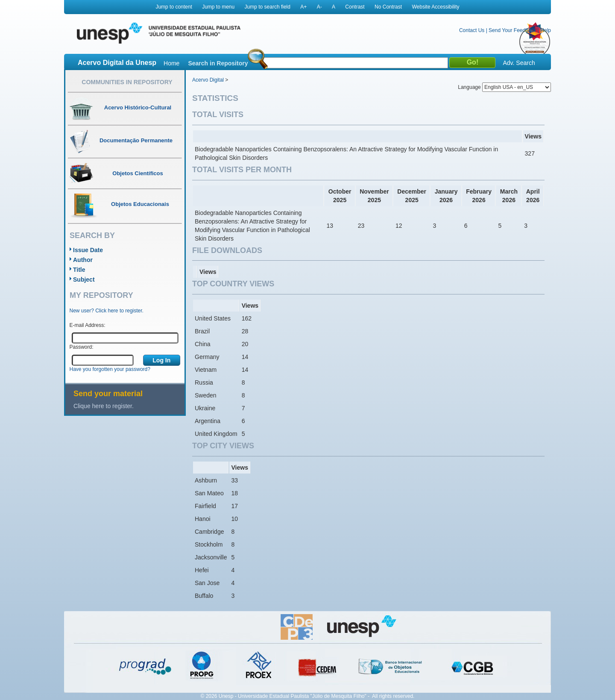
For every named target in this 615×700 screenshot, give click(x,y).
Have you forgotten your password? (110, 369)
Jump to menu (218, 7)
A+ (303, 7)
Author (83, 260)
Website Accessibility (435, 7)
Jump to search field (268, 7)
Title (79, 270)
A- (319, 7)
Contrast (355, 7)
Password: (82, 347)
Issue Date (88, 250)
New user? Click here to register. (107, 311)
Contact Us (472, 30)
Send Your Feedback (512, 30)
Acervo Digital (208, 80)
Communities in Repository (127, 82)
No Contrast (388, 7)
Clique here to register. (104, 406)
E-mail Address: (88, 325)
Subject (84, 279)
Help (546, 30)
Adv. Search (519, 63)
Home (171, 63)
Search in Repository (218, 63)
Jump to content (174, 7)
